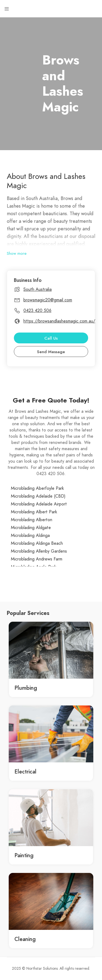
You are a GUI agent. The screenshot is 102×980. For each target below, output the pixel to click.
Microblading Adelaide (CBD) (38, 496)
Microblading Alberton (32, 520)
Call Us (51, 338)
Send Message (51, 352)
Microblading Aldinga (30, 536)
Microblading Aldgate (31, 528)
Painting (24, 855)
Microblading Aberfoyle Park (37, 488)
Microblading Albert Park (34, 512)
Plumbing (26, 688)
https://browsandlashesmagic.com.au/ (59, 321)
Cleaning (25, 939)
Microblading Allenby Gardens (39, 551)
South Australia (38, 289)
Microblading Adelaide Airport (39, 504)
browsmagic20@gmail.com (48, 300)
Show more (17, 253)
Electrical (25, 772)
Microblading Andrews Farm (37, 559)
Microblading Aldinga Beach (37, 543)
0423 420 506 (37, 311)
